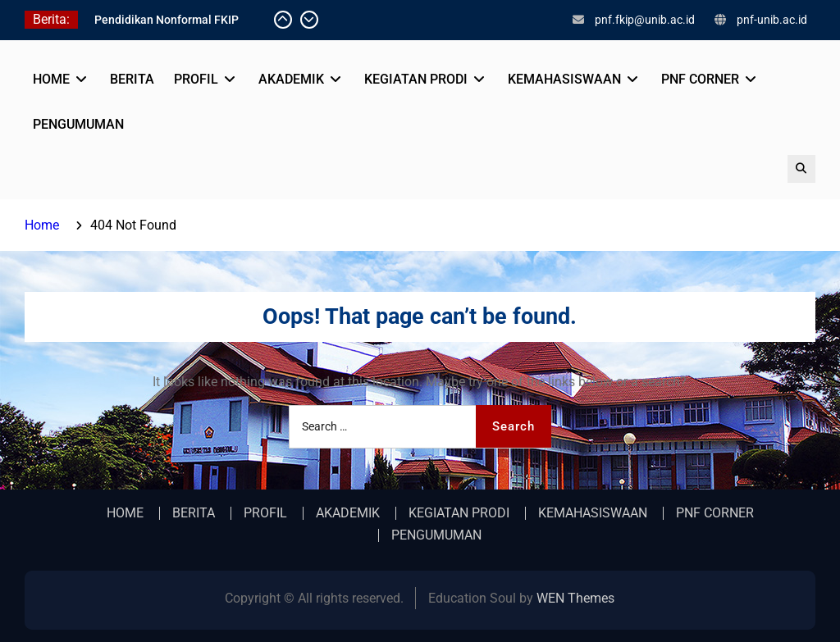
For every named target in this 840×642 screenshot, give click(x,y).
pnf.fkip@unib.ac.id (645, 20)
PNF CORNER (700, 79)
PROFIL (196, 79)
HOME (51, 79)
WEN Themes (575, 598)
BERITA (132, 79)
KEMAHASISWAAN (564, 79)
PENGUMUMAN (78, 124)
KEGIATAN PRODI (416, 79)
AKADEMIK (291, 79)
